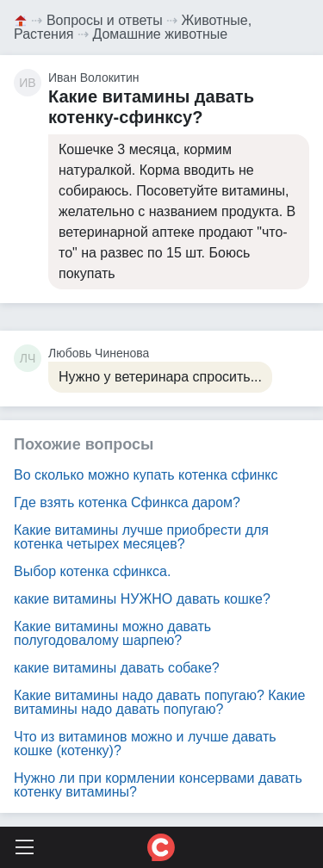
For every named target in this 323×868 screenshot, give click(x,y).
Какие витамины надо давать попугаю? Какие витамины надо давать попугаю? (159, 702)
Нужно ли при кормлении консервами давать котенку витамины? (158, 785)
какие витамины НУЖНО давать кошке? (142, 599)
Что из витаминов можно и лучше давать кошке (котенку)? (145, 744)
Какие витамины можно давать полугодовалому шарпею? (112, 633)
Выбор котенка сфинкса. (92, 571)
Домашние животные (160, 34)
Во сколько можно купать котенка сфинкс (146, 475)
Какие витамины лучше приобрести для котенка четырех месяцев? (141, 537)
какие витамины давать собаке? (117, 668)
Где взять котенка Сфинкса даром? (127, 502)
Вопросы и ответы (105, 20)
